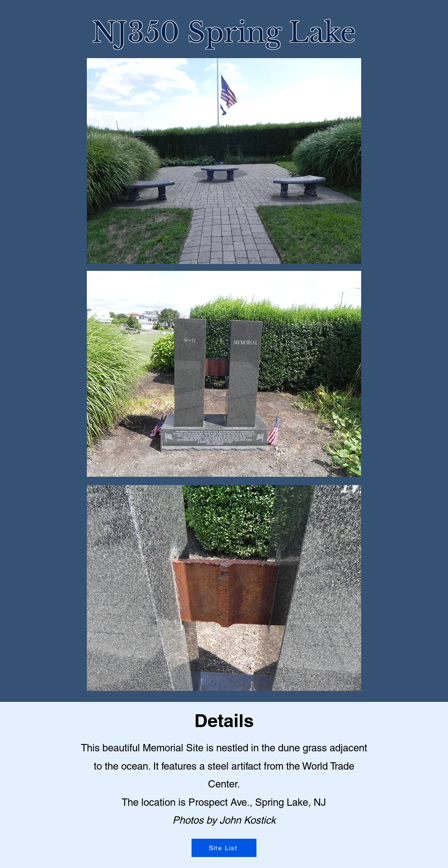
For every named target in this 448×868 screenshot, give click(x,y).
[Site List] (224, 848)
